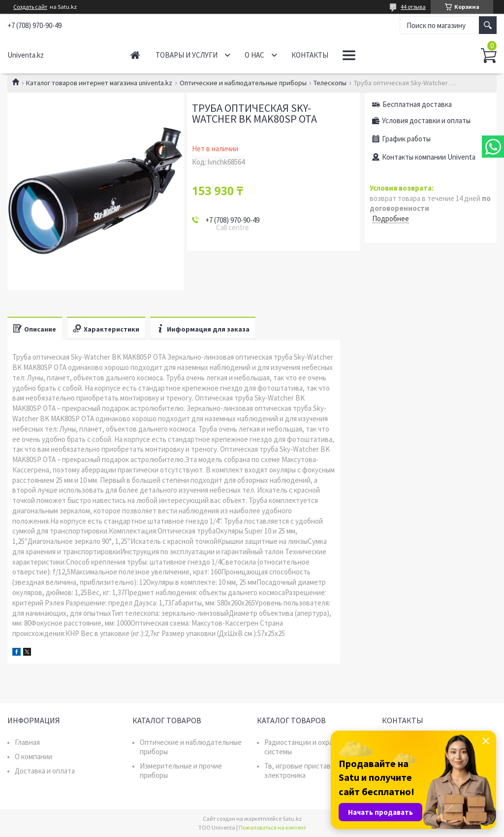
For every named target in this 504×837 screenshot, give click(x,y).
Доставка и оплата (45, 771)
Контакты (310, 55)
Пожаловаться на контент (272, 827)
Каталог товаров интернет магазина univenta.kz (99, 83)
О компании (33, 756)
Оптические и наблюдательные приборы (243, 83)
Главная (135, 55)
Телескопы (330, 83)
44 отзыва (413, 7)
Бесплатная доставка (417, 104)
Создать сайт (30, 7)
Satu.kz (292, 819)
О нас (254, 55)
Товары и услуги (187, 55)
